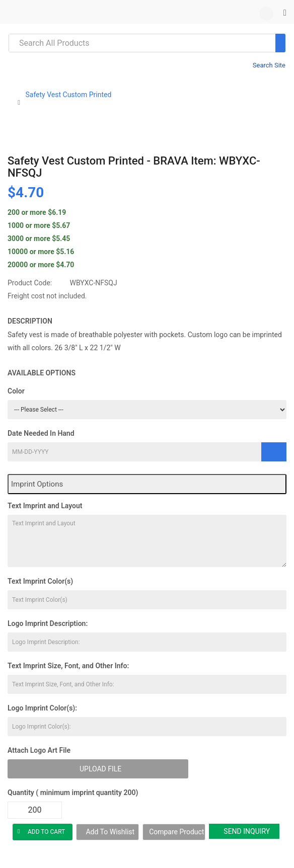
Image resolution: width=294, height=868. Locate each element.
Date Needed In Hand (41, 433)
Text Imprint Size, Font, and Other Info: (68, 666)
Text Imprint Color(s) (40, 581)
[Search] (280, 43)
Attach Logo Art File (39, 750)
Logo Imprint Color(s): (42, 708)
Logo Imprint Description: (48, 623)
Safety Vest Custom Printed (68, 95)
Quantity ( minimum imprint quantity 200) (73, 793)
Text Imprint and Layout (45, 506)
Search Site (269, 65)
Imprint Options (37, 484)
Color (16, 391)
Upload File (100, 769)
